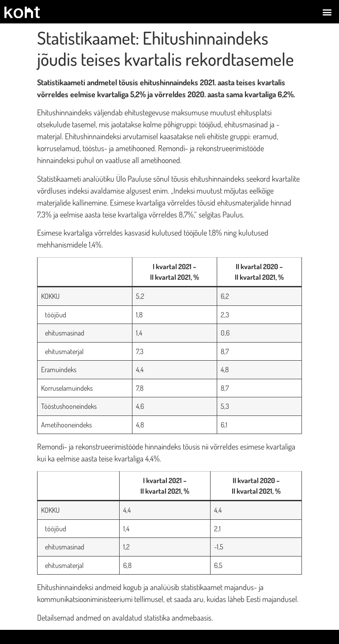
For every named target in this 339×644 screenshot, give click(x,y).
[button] (327, 12)
